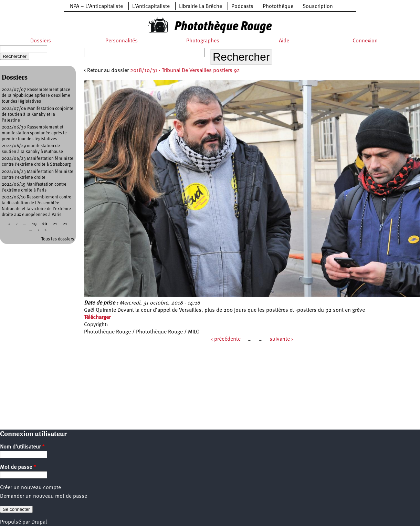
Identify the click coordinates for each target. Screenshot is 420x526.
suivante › (281, 339)
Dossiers (41, 41)
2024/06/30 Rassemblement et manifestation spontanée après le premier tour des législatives (34, 133)
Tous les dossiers (58, 239)
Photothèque (278, 7)
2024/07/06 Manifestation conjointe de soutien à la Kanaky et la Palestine (38, 115)
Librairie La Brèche (201, 7)
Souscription (318, 7)
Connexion (365, 41)
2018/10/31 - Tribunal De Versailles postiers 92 (185, 71)
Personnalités (122, 41)
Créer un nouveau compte (30, 488)
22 (65, 224)
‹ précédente (226, 339)
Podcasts (242, 7)
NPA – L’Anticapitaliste (96, 7)
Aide (284, 41)
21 (55, 224)
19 (34, 224)
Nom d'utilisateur (22, 447)
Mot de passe (18, 467)
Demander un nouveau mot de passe (44, 496)
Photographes (203, 41)
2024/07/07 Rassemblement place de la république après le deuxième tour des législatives (36, 96)
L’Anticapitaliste (151, 7)
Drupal (39, 522)
